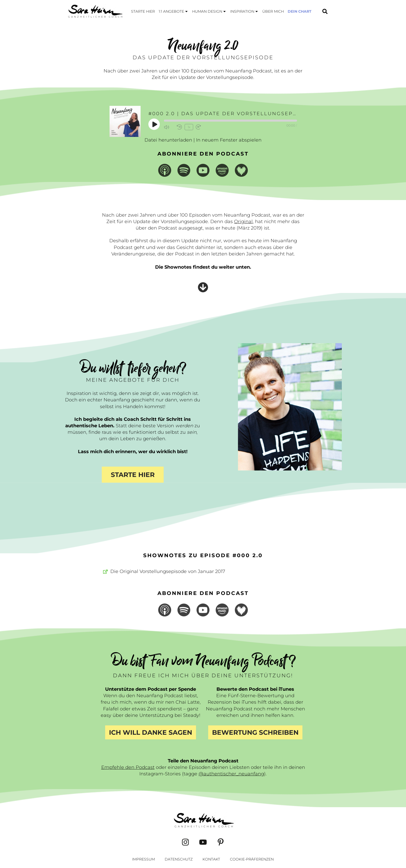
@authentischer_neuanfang (231, 774)
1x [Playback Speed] (189, 127)
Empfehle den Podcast (128, 767)
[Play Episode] (154, 124)
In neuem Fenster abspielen (229, 140)
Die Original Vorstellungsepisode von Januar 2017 (168, 571)
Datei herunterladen (168, 140)
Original (243, 222)
